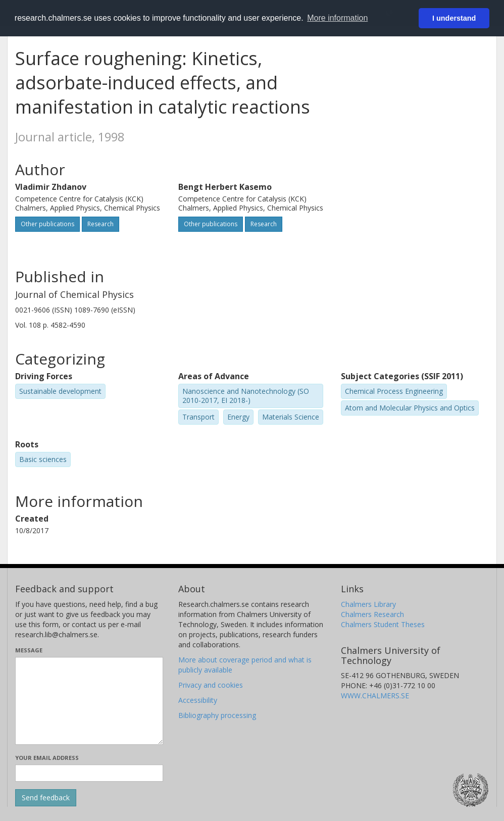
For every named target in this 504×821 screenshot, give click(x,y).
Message (29, 650)
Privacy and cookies (211, 685)
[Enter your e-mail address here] (89, 773)
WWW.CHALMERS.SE (375, 696)
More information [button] (337, 18)
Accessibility (198, 700)
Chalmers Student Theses (383, 624)
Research (100, 224)
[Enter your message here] (89, 701)
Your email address (47, 758)
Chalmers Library (368, 604)
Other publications (47, 224)
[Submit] (46, 798)
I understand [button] (454, 18)
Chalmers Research (372, 614)
